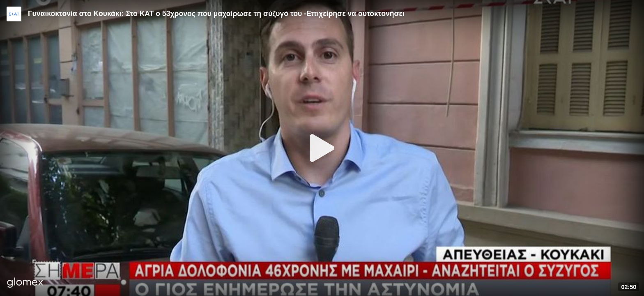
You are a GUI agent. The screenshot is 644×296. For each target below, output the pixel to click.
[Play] (322, 148)
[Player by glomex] (25, 283)
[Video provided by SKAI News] (14, 14)
